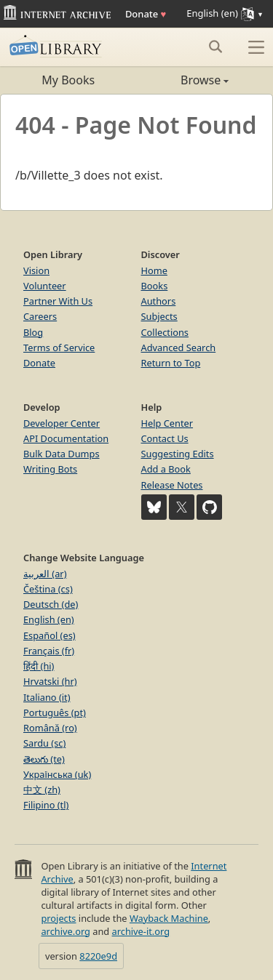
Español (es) (50, 635)
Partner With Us (58, 301)
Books (155, 286)
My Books (68, 80)
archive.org (65, 931)
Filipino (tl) (46, 805)
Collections (165, 332)
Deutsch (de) (51, 604)
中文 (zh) (42, 790)
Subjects (159, 316)
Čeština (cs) (48, 589)
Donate (146, 14)
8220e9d (98, 956)
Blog (33, 332)
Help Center (167, 423)
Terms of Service (59, 348)
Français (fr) (49, 651)
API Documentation (66, 438)
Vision (36, 270)
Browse (183, 80)
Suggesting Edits (178, 454)
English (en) (49, 619)
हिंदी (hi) (39, 666)
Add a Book (166, 469)
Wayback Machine (169, 918)
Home (154, 270)
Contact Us (165, 438)
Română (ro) (50, 728)
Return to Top (171, 363)
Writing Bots (50, 469)
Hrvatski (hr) (50, 681)
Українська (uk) (57, 774)
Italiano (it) (47, 697)
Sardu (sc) (44, 743)
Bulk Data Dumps (62, 454)
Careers (40, 316)
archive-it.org (141, 931)
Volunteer (45, 286)
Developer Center (62, 423)
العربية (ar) (45, 574)
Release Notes (172, 485)
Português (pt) (55, 712)
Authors (159, 301)
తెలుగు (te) (44, 759)
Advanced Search (179, 348)
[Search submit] (215, 47)
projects (58, 918)
